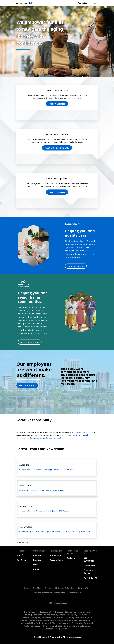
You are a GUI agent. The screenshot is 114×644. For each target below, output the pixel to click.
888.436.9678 (89, 566)
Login (94, 3)
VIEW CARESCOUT (76, 266)
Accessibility (75, 593)
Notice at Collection (65, 588)
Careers (37, 569)
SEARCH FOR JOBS (27, 385)
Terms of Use (84, 588)
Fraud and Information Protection (49, 593)
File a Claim (55, 555)
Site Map (37, 588)
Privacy (48, 588)
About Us (37, 555)
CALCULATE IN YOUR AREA (57, 148)
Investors (38, 560)
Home (26, 588)
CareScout (22, 560)
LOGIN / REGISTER (57, 104)
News (36, 565)
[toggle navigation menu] (17, 3)
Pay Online (82, 3)
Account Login (57, 560)
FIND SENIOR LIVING (30, 342)
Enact (20, 555)
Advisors (71, 558)
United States (58, 603)
